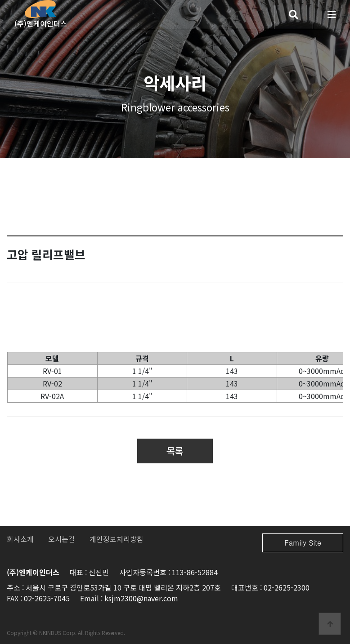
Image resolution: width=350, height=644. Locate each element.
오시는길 (62, 539)
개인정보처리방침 (117, 539)
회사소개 (20, 539)
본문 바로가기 (0, 0)
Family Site (303, 543)
